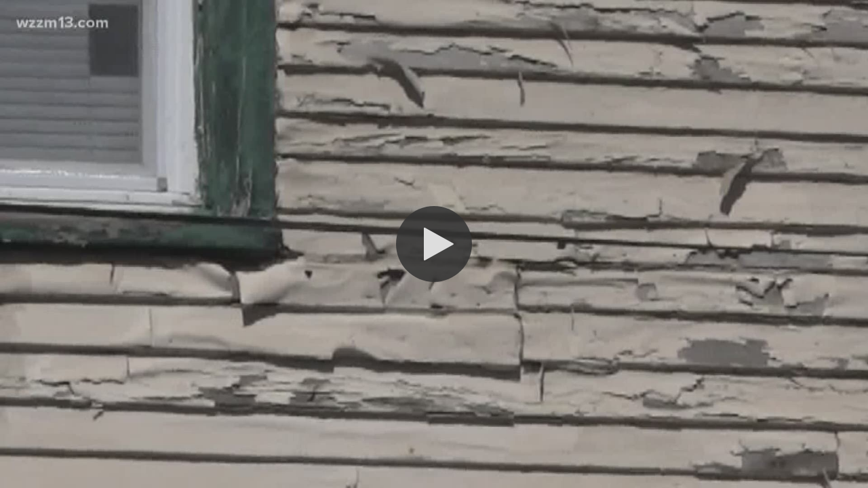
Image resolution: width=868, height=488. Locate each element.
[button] (434, 244)
